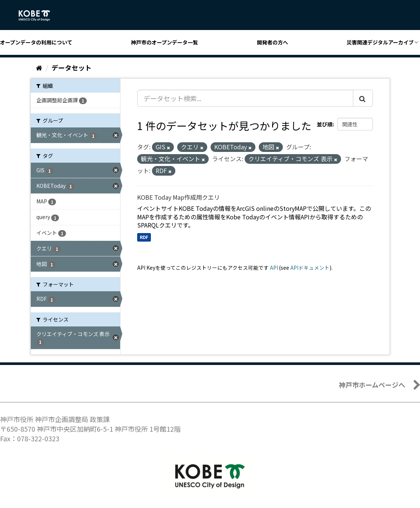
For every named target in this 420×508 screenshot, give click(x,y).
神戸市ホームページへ (372, 385)
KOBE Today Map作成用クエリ (178, 197)
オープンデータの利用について (36, 42)
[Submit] (363, 98)
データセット (72, 67)
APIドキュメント (310, 268)
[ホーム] (39, 67)
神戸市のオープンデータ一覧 (164, 42)
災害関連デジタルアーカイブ (380, 42)
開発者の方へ (272, 42)
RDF (144, 237)
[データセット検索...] (245, 98)
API (274, 268)
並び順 (325, 124)
